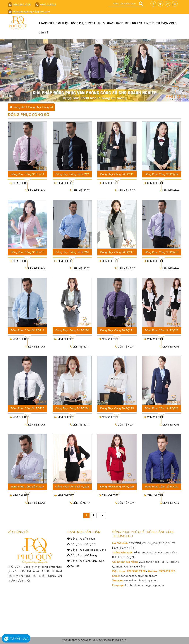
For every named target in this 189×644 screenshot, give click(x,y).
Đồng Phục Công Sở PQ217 (117, 252)
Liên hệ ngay (35, 190)
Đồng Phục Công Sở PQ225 (117, 408)
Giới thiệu (62, 23)
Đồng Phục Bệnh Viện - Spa (87, 561)
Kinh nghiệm (134, 23)
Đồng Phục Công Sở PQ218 (162, 252)
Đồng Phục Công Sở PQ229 (117, 487)
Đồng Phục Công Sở (41, 107)
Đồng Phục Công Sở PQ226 (162, 408)
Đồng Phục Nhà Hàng (84, 555)
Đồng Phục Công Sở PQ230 (162, 487)
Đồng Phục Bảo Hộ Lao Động (88, 550)
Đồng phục (79, 23)
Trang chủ (46, 23)
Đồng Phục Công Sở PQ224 (72, 408)
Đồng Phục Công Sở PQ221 (117, 330)
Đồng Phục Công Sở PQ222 (162, 330)
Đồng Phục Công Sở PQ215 (27, 252)
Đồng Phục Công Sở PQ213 (117, 174)
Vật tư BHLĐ (96, 23)
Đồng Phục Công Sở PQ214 (162, 174)
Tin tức (149, 23)
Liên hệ (43, 33)
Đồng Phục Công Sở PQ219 (27, 330)
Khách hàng (115, 23)
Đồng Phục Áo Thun (83, 539)
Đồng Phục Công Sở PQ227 (27, 487)
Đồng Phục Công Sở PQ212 (72, 174)
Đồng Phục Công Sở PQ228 (72, 487)
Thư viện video (166, 23)
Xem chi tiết (19, 183)
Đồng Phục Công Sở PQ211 (27, 174)
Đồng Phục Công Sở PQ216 (72, 252)
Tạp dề (75, 566)
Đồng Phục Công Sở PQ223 (27, 408)
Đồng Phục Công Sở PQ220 (72, 330)
